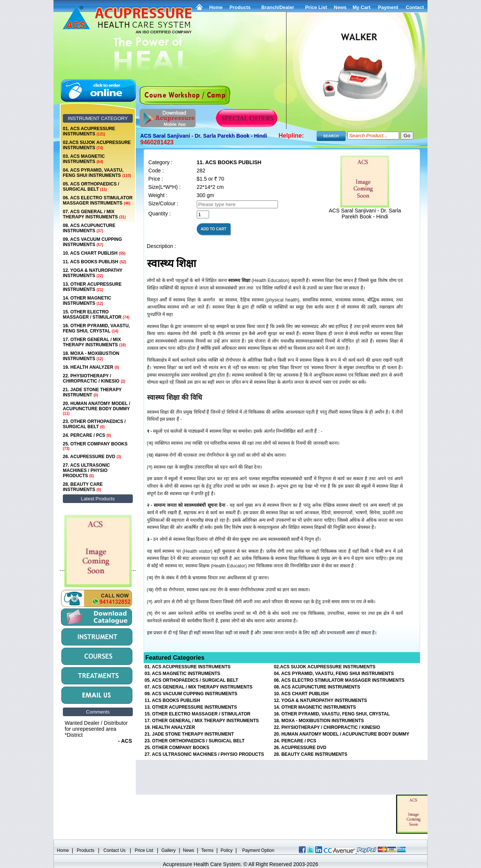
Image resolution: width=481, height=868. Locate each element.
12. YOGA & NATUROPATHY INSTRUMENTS (93, 273)
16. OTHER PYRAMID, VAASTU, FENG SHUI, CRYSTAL (96, 328)
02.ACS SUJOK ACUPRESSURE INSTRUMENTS (97, 145)
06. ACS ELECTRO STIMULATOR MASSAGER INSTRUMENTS (98, 200)
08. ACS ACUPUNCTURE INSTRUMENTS (89, 228)
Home (216, 7)
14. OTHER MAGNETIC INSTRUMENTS (87, 301)
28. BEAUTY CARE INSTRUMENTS (83, 487)
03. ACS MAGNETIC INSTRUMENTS (84, 159)
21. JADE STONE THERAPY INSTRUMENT (92, 392)
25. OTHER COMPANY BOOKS (95, 446)
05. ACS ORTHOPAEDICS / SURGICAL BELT (91, 187)
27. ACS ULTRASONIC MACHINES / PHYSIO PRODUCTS (86, 470)
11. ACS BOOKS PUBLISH (94, 262)
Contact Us (115, 850)
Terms (207, 850)
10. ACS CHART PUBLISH (94, 253)
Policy (227, 850)
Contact (415, 7)
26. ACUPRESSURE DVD (92, 457)
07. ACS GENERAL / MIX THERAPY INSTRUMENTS (94, 214)
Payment (388, 7)
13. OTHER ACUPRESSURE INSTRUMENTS (92, 287)
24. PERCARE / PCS (87, 435)
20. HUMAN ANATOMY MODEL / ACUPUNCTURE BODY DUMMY (96, 408)
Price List (316, 7)
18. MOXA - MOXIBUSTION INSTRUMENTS (91, 356)
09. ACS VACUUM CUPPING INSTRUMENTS (92, 242)
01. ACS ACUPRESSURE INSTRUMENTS (89, 131)
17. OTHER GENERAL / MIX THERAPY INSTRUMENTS (94, 342)
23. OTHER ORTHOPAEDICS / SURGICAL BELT (94, 424)
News (189, 850)
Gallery (169, 850)
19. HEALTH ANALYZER (91, 367)
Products (240, 7)
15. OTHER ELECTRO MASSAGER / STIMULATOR (96, 315)
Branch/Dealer (278, 7)
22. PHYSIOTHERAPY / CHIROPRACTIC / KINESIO (94, 378)
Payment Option (258, 850)
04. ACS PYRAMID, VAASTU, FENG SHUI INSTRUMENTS (97, 173)
